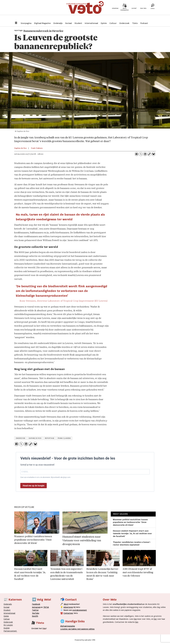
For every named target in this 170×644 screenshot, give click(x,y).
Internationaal (91, 23)
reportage (50, 438)
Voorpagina (26, 23)
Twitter (35, 610)
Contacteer (68, 613)
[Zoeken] (153, 10)
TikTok (46, 607)
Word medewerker (125, 12)
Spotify (35, 616)
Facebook (36, 604)
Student (78, 23)
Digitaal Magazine (42, 23)
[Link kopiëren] (149, 154)
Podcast (144, 23)
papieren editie (87, 629)
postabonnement (80, 610)
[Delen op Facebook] (137, 154)
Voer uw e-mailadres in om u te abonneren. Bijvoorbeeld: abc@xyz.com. (46, 477)
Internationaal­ (9, 613)
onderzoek (21, 438)
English (7, 628)
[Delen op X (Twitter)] (141, 154)
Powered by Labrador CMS (85, 640)
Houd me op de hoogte (34, 486)
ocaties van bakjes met (71, 629)
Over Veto (143, 11)
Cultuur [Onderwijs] (7, 619)
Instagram (36, 607)
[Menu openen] (16, 23)
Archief (134, 11)
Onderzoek (124, 23)
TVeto (135, 23)
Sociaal (68, 23)
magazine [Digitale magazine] (68, 626)
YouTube (36, 613)
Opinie (104, 23)
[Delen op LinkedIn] (145, 154)
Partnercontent (10, 631)
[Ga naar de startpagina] (85, 10)
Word (66, 604)
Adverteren (68, 607)
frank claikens (64, 438)
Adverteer (115, 11)
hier (135, 619)
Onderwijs (58, 23)
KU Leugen (8, 625)
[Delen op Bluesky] (154, 154)
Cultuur (113, 23)
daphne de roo (35, 438)
